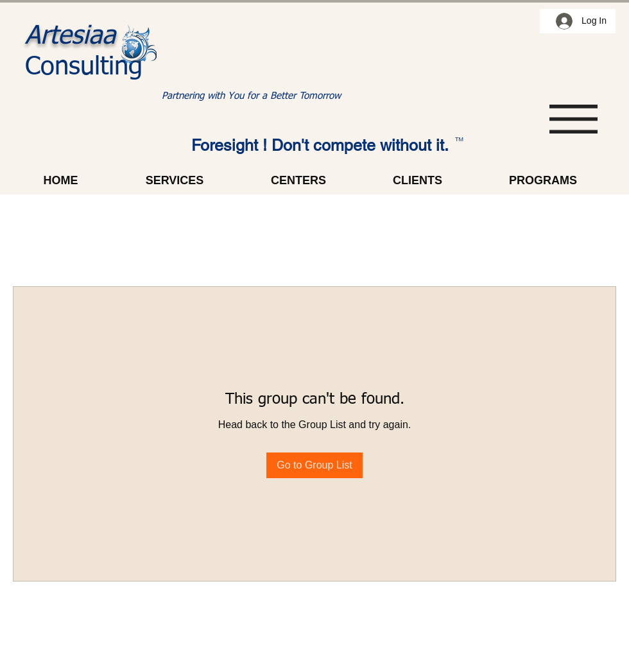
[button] (573, 119)
